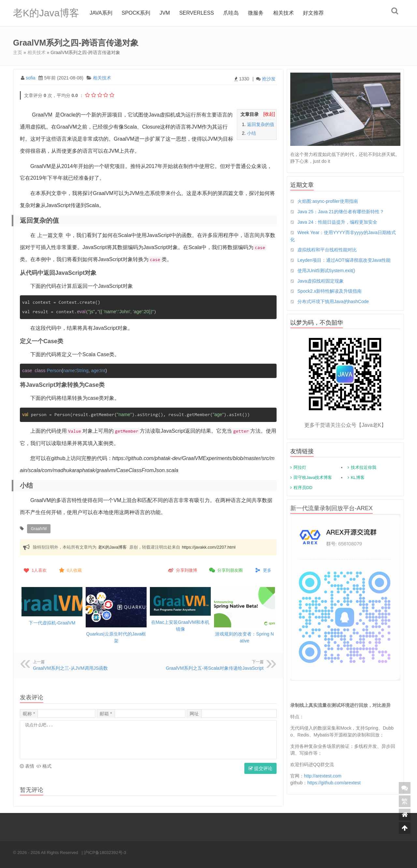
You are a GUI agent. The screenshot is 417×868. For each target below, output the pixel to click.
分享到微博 (182, 570)
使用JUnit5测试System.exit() (326, 271)
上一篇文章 (50, 235)
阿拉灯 (300, 468)
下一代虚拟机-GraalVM (52, 622)
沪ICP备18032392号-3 (105, 852)
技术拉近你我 (364, 468)
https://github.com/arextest (334, 783)
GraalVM (42, 115)
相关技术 (283, 13)
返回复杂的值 (261, 124)
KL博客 (358, 478)
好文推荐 (314, 13)
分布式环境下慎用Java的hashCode (333, 302)
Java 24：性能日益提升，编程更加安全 (337, 222)
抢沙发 (269, 79)
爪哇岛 (231, 13)
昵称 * (29, 713)
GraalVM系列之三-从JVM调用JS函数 (70, 667)
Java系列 (101, 13)
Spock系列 (136, 13)
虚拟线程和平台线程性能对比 (327, 250)
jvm (165, 13)
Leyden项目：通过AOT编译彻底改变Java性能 (344, 260)
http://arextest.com (323, 776)
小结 (252, 133)
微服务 (256, 13)
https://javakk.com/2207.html (209, 547)
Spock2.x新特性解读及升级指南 (330, 291)
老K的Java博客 (46, 13)
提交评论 (260, 768)
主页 (18, 52)
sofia (31, 78)
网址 (194, 713)
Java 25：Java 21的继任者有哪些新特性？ (341, 212)
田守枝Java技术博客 (313, 478)
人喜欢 (35, 570)
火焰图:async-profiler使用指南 (328, 201)
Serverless (196, 13)
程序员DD (303, 488)
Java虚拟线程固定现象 (321, 281)
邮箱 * (106, 713)
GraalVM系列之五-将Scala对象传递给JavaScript (215, 667)
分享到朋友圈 (225, 570)
